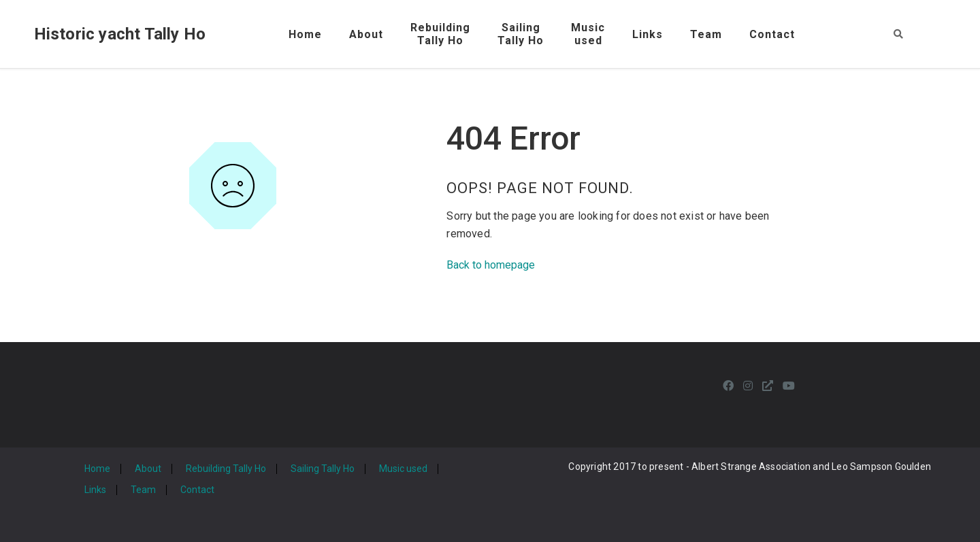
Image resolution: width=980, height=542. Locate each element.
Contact (772, 34)
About (366, 34)
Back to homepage (491, 265)
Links (648, 34)
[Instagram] (748, 386)
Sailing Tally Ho (323, 469)
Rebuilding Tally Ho (226, 469)
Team (706, 34)
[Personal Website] (768, 386)
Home (305, 34)
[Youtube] (789, 386)
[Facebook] (728, 386)
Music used (403, 469)
